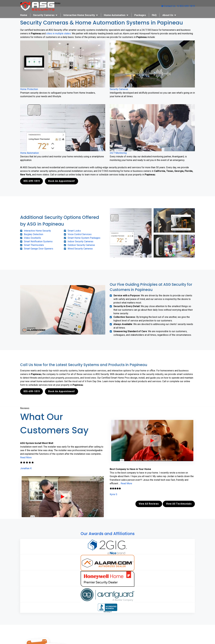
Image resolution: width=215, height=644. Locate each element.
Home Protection (29, 89)
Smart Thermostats (34, 245)
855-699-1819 (186, 6)
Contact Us (168, 6)
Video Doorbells (32, 238)
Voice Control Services (80, 234)
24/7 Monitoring (118, 153)
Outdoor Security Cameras (81, 245)
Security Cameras (44, 15)
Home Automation (115, 15)
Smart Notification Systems (38, 241)
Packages (140, 15)
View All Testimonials (179, 503)
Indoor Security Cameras (80, 241)
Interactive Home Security (79, 15)
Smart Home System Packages (84, 238)
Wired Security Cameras (80, 248)
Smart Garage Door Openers (39, 248)
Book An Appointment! (62, 181)
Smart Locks (74, 231)
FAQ (154, 15)
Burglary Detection (34, 234)
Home (24, 15)
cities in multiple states (59, 34)
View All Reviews (149, 503)
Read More (26, 457)
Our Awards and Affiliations (108, 533)
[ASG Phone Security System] (63, 496)
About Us (168, 15)
